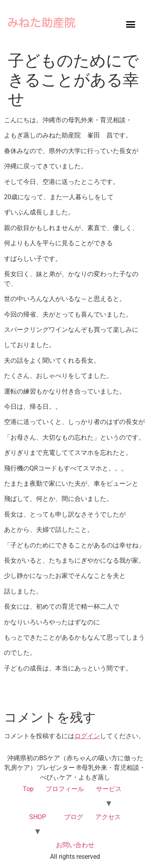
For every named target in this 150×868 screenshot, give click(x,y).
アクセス (108, 817)
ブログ (74, 817)
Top (28, 789)
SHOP (38, 817)
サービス (109, 789)
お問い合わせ (75, 845)
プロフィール (65, 789)
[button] (130, 24)
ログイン (87, 736)
